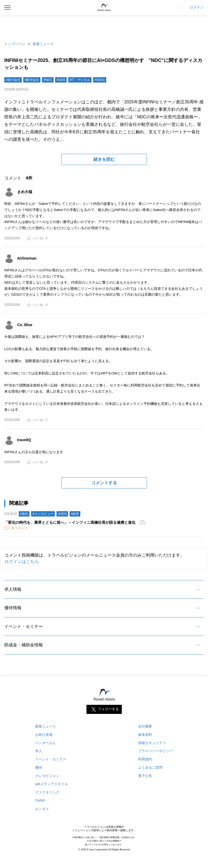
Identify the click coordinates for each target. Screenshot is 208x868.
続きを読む (104, 159)
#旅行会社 (13, 80)
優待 (39, 767)
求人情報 (13, 589)
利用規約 (145, 759)
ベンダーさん (46, 743)
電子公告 (145, 776)
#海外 (24, 514)
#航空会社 (32, 80)
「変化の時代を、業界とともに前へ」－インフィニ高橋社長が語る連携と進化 (70, 522)
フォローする (108, 709)
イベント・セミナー (24, 626)
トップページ (15, 44)
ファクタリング (47, 792)
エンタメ (42, 809)
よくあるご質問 (150, 767)
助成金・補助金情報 (24, 645)
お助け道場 (44, 735)
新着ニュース (43, 44)
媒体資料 (145, 735)
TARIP (40, 801)
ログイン (197, 7)
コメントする (104, 483)
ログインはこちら (22, 562)
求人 (39, 751)
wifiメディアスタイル (52, 784)
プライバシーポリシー (156, 751)
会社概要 (145, 726)
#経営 (75, 514)
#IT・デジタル (80, 80)
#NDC (48, 80)
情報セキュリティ (152, 743)
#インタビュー (43, 514)
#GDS (61, 80)
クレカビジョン (47, 776)
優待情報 (13, 608)
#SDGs (100, 80)
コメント (20, 528)
